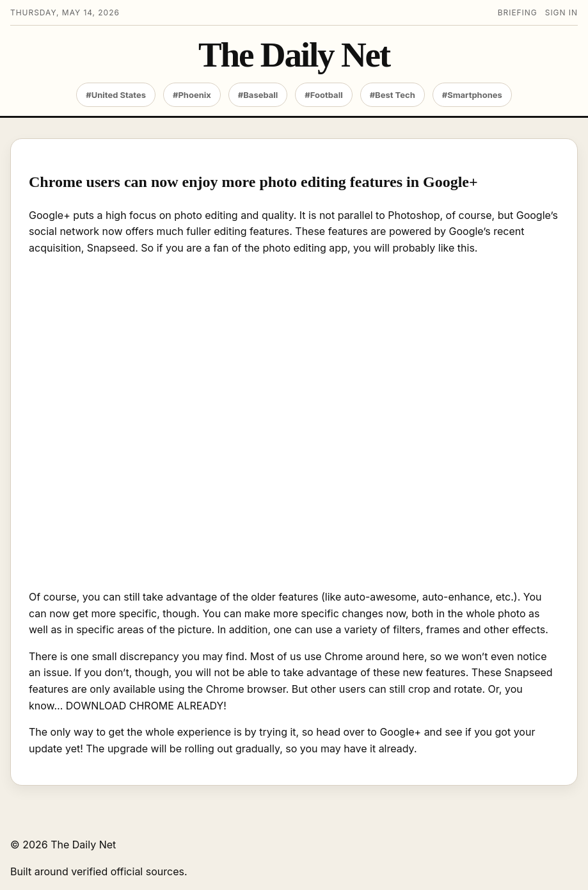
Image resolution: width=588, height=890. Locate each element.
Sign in (561, 12)
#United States (116, 95)
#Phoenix (192, 95)
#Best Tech (393, 95)
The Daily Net (294, 55)
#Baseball (258, 95)
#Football (323, 95)
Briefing (518, 12)
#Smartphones (472, 95)
